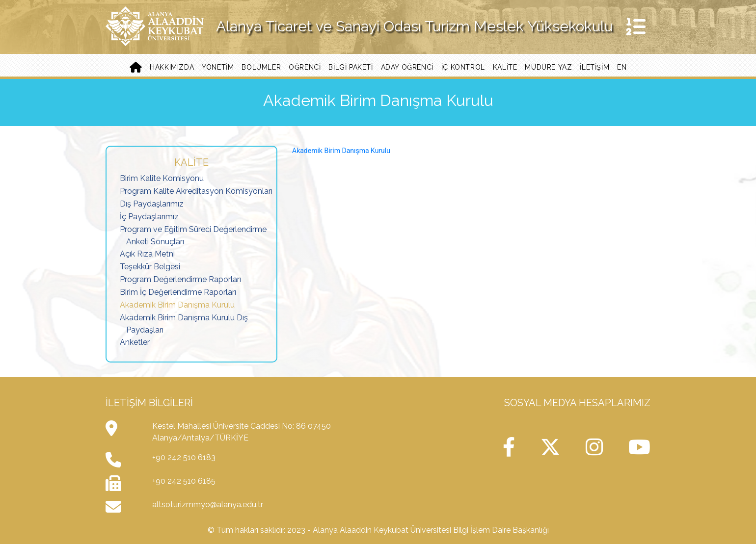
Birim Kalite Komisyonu (162, 178)
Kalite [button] (505, 67)
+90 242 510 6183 (184, 457)
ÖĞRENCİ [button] (305, 67)
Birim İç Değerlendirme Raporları (178, 292)
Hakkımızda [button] (172, 67)
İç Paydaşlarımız (149, 217)
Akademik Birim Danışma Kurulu (177, 305)
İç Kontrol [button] (463, 67)
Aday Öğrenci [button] (407, 67)
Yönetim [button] (218, 67)
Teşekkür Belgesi (150, 267)
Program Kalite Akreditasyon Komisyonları (196, 191)
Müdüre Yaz (548, 67)
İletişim (594, 67)
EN (622, 67)
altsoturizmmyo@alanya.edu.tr (208, 505)
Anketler (135, 342)
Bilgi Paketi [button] (351, 67)
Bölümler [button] (261, 67)
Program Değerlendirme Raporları (180, 279)
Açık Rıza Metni (147, 254)
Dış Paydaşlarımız (152, 204)
